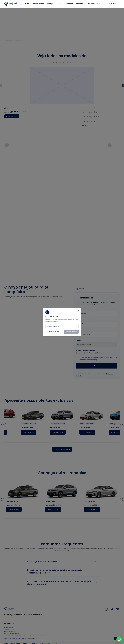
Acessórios (69, 4)
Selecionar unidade (71, 332)
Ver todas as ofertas (53, 332)
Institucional (94, 4)
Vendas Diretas (38, 4)
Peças (59, 4)
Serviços (50, 4)
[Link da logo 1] (11, 4)
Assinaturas (81, 4)
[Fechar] (78, 311)
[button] (119, 639)
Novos (26, 4)
